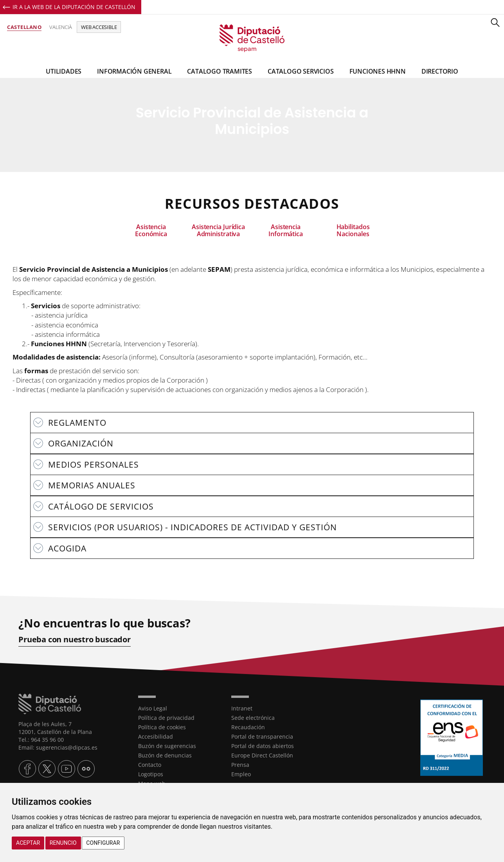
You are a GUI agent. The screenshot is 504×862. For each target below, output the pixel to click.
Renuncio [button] (63, 843)
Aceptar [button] (28, 843)
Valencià (61, 27)
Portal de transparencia (262, 736)
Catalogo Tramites (220, 71)
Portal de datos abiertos (263, 746)
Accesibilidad (156, 736)
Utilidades (64, 71)
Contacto (150, 765)
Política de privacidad (166, 718)
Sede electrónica (253, 718)
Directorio (440, 71)
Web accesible (99, 27)
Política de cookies (162, 727)
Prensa (240, 765)
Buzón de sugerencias (167, 746)
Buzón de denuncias (165, 755)
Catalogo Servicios (301, 71)
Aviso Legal (153, 708)
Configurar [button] (103, 843)
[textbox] (252, 336)
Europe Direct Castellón (262, 755)
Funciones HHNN (378, 71)
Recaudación (248, 727)
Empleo (241, 774)
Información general (134, 71)
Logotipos (151, 774)
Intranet (242, 708)
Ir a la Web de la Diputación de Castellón (74, 7)
